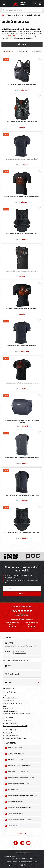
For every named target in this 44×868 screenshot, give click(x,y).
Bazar (5, 706)
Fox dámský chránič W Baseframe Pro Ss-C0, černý (22, 308)
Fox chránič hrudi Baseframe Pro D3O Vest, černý (22, 271)
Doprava (32, 858)
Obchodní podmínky (12, 862)
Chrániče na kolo (19, 15)
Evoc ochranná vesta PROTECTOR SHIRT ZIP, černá (22, 346)
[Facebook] (16, 843)
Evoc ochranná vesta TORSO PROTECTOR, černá (22, 84)
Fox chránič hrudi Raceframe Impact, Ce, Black (22, 122)
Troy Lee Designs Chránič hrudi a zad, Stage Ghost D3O (22, 383)
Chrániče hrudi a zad (33, 15)
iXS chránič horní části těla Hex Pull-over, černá (22, 234)
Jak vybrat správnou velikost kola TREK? (15, 726)
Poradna (12, 858)
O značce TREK (7, 721)
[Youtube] (28, 843)
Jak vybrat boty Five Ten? (11, 736)
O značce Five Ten (8, 733)
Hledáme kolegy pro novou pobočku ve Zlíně (16, 714)
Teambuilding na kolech (10, 701)
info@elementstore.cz (20, 653)
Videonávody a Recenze (10, 711)
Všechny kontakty (8, 688)
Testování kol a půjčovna (10, 698)
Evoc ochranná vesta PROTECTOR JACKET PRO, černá (22, 159)
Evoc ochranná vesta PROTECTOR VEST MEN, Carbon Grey (22, 458)
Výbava (9, 15)
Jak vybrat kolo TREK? (10, 723)
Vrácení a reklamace (22, 858)
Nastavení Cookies (10, 856)
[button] (22, 643)
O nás (5, 695)
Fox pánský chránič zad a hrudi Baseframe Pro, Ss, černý (22, 196)
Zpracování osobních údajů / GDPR (28, 862)
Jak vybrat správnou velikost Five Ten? (15, 738)
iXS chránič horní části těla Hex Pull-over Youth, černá (22, 532)
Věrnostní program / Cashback (12, 703)
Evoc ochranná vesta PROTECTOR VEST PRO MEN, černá (22, 495)
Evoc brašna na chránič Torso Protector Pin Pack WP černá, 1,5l (22, 421)
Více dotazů (22, 834)
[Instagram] (22, 843)
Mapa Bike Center (8, 708)
